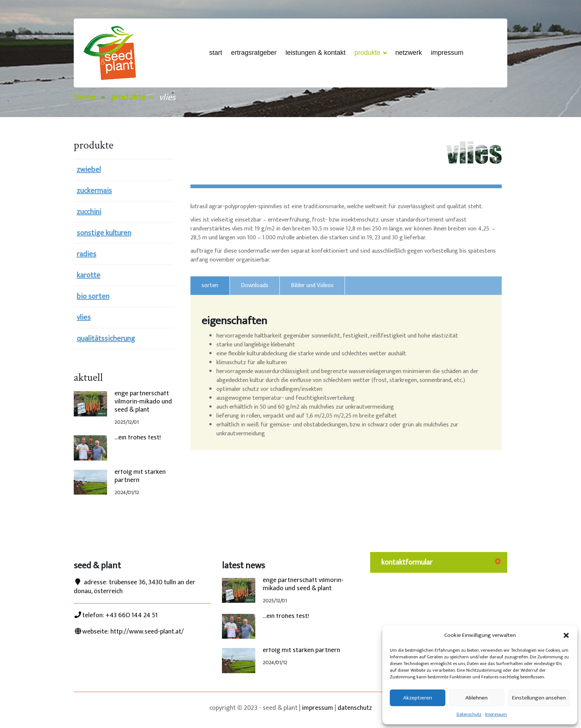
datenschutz (355, 708)
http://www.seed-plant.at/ (147, 632)
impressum (318, 708)
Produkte (371, 53)
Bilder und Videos (312, 285)
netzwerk (409, 53)
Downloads (255, 285)
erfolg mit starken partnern (140, 476)
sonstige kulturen (104, 233)
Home (85, 97)
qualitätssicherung (106, 339)
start (215, 53)
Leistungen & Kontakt (316, 53)
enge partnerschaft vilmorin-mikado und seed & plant (143, 402)
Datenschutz (469, 714)
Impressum (496, 714)
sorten (210, 285)
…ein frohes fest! (138, 438)
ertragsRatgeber (254, 53)
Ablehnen (477, 698)
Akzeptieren (418, 698)
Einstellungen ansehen (539, 698)
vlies (84, 318)
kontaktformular (407, 562)
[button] (566, 635)
